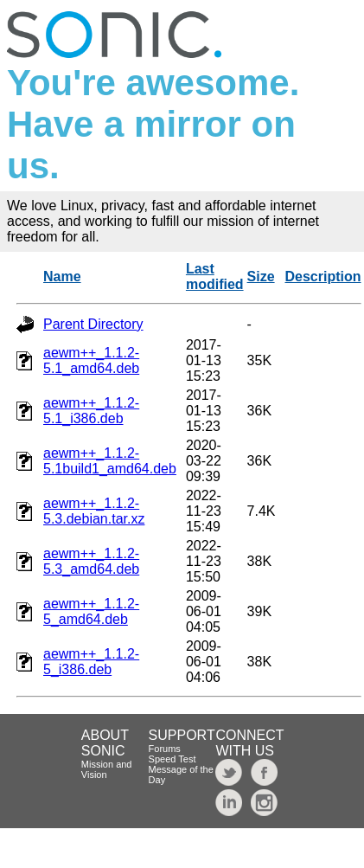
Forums (165, 749)
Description (323, 276)
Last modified (215, 276)
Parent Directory (93, 324)
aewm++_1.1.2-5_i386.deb (91, 662)
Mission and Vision (107, 769)
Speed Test (172, 759)
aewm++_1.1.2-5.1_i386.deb (91, 411)
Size (261, 276)
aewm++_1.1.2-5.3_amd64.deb (91, 561)
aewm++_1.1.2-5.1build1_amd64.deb (110, 461)
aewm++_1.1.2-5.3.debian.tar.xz (94, 511)
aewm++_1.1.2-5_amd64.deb (91, 611)
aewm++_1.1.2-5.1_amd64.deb (91, 360)
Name (62, 276)
